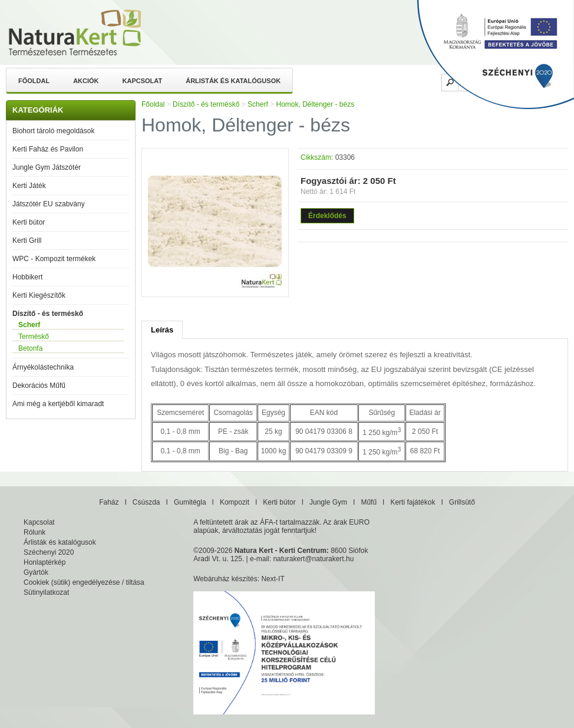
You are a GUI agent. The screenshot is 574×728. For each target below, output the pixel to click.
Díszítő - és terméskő (48, 314)
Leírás (162, 330)
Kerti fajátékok (413, 502)
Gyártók (36, 572)
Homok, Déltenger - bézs (315, 104)
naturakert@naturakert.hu (313, 559)
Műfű (369, 502)
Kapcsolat (143, 81)
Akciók (86, 81)
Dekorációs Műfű (39, 386)
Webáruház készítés (225, 579)
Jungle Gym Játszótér (47, 167)
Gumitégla (190, 502)
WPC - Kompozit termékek (54, 259)
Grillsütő (462, 502)
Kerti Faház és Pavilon (48, 149)
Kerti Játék (29, 186)
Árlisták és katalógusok (233, 81)
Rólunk (34, 532)
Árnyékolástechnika (43, 367)
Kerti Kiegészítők (39, 295)
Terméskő (34, 337)
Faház (109, 502)
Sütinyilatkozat (46, 592)
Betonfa (30, 348)
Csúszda (146, 502)
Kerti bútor (29, 222)
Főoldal (34, 81)
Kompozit (235, 502)
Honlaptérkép (44, 562)
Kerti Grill (27, 241)
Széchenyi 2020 (49, 552)
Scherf (29, 325)
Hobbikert (27, 277)
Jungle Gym (328, 502)
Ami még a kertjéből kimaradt (58, 404)
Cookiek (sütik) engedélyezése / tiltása (84, 582)
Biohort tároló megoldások (53, 131)
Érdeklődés (327, 216)
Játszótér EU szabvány (49, 204)
